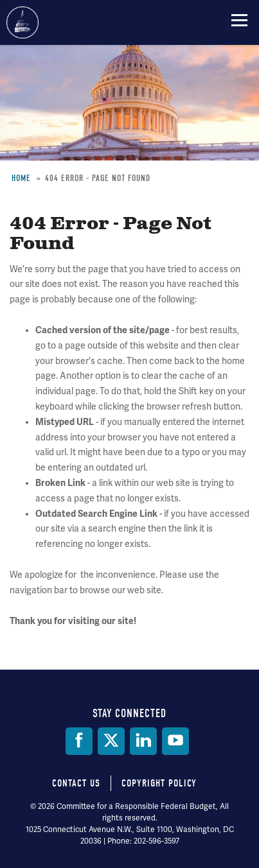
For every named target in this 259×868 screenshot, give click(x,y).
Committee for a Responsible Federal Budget (22, 22)
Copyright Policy (159, 783)
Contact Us (76, 783)
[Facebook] (79, 741)
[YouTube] (175, 741)
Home (21, 178)
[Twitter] (111, 741)
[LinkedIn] (143, 741)
